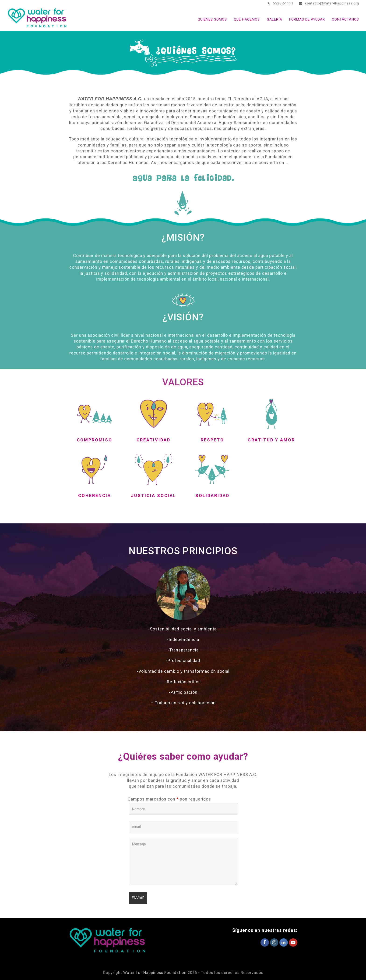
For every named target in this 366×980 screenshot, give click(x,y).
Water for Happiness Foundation (155, 973)
